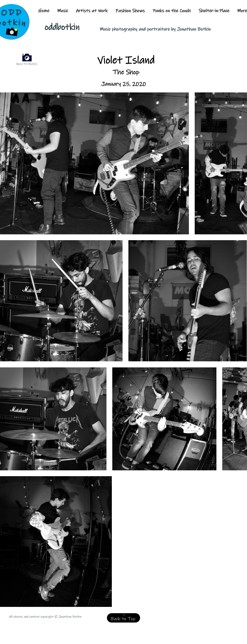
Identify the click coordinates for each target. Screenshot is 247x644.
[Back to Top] (123, 618)
